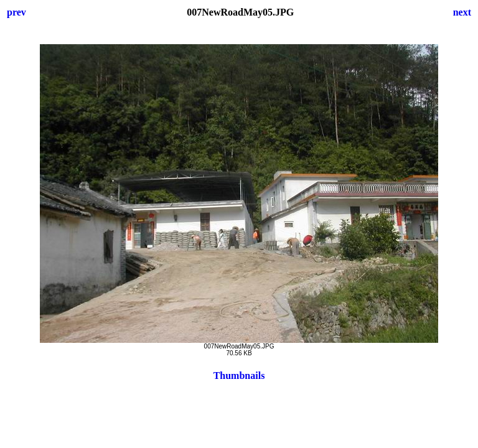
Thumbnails (239, 376)
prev (16, 12)
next (462, 12)
